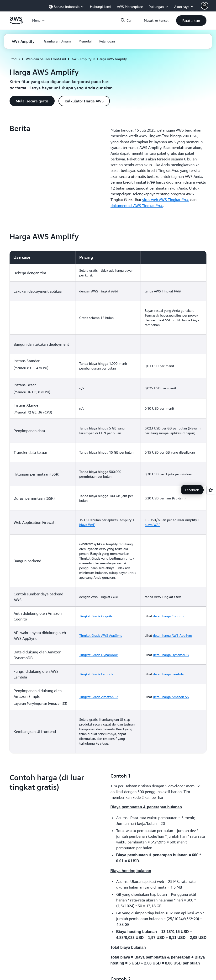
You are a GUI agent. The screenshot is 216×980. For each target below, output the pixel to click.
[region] (108, 502)
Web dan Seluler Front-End (46, 59)
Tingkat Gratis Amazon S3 (99, 697)
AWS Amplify (82, 59)
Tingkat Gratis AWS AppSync (101, 635)
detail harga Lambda (168, 674)
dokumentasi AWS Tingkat (137, 206)
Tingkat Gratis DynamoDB (99, 655)
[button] (191, 21)
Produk (15, 59)
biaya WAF (87, 525)
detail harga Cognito (168, 616)
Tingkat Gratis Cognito (96, 616)
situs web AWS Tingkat (166, 200)
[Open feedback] (211, 490)
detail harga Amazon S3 (171, 697)
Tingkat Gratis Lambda (96, 674)
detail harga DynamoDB (171, 655)
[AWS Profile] (205, 6)
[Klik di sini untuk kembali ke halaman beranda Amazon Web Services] (16, 23)
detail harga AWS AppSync (173, 635)
